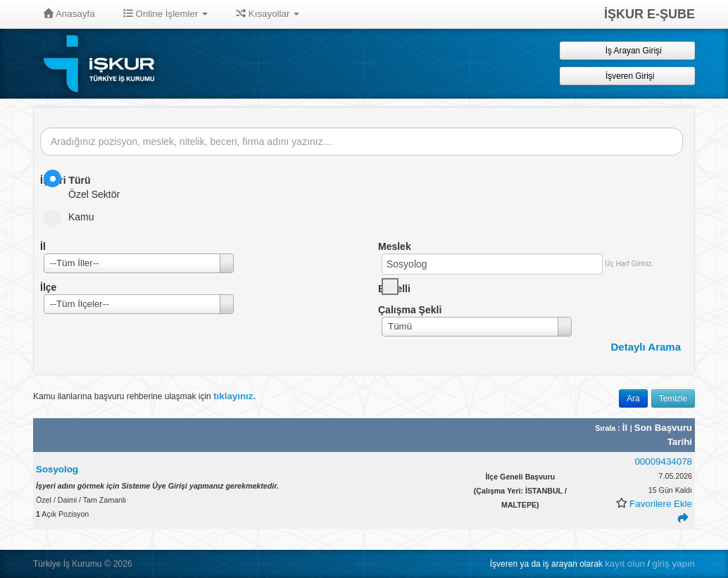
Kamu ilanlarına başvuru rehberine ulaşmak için (144, 396)
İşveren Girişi (628, 76)
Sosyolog (57, 469)
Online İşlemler (166, 14)
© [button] (108, 564)
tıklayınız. (234, 396)
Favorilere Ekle (661, 504)
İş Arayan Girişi (627, 50)
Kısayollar (268, 14)
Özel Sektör (86, 185)
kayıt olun (625, 564)
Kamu (74, 217)
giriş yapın (673, 564)
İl (626, 428)
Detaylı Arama (646, 347)
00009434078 (663, 461)
